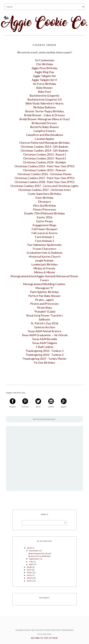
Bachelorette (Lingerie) (44, 96)
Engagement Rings (44, 225)
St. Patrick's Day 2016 (44, 323)
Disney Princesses (44, 209)
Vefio (49, 634)
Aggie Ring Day (44, 72)
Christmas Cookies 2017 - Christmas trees (44, 190)
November (34, 551)
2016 (29, 572)
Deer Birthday (44, 198)
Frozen (44, 249)
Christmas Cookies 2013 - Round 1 (45, 154)
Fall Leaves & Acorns (45, 233)
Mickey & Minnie (45, 272)
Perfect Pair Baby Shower (45, 296)
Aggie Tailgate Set (44, 76)
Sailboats (44, 319)
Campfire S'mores (44, 131)
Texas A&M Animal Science (44, 331)
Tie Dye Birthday (44, 363)
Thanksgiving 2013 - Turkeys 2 (45, 355)
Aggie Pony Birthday (45, 68)
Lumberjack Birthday (44, 264)
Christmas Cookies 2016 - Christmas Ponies (45, 174)
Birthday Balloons (44, 107)
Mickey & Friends (44, 268)
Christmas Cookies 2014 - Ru (44, 162)
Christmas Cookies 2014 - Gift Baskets (45, 150)
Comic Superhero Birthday (44, 194)
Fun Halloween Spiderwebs (45, 245)
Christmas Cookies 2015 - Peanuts (45, 170)
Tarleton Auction (44, 327)
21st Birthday (44, 64)
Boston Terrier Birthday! (40, 556)
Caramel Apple (44, 139)
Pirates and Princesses (44, 304)
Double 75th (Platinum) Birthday (44, 213)
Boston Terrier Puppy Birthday (44, 111)
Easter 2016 (44, 217)
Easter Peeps (45, 221)
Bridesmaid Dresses (44, 123)
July (31, 562)
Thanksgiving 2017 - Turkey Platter (44, 359)
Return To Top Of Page (44, 638)
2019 (29, 548)
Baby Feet (44, 92)
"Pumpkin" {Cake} (45, 311)
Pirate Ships (45, 308)
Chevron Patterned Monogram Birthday (44, 143)
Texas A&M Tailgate (44, 343)
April (31, 564)
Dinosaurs (44, 202)
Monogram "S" (44, 288)
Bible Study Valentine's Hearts (44, 103)
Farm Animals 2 (44, 241)
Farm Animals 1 (44, 237)
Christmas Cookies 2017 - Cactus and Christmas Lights (44, 186)
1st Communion (44, 60)
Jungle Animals (45, 260)
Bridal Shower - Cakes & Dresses (44, 115)
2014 (29, 578)
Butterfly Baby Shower (44, 127)
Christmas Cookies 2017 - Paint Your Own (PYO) (44, 178)
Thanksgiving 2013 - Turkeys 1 (45, 351)
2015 (29, 575)
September (34, 559)
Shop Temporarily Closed (40, 553)
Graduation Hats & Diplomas (44, 253)
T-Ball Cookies (44, 347)
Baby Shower (44, 88)
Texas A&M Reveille (44, 339)
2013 (29, 581)
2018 (29, 567)
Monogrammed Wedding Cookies (44, 284)
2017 (29, 570)
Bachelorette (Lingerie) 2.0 (44, 99)
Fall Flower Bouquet (44, 229)
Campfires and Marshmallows (44, 135)
